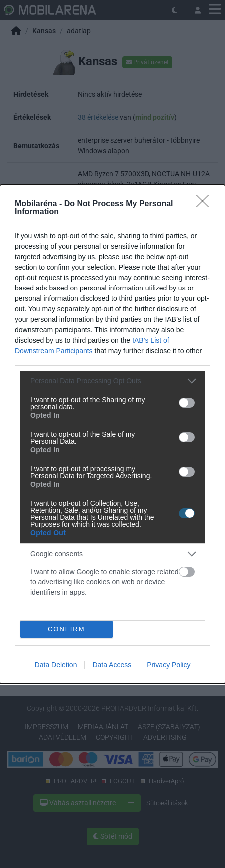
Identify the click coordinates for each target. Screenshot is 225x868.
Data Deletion (56, 665)
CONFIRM (67, 629)
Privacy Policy (168, 665)
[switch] (187, 403)
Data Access (112, 665)
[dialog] (112, 434)
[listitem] (112, 381)
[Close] (206, 204)
